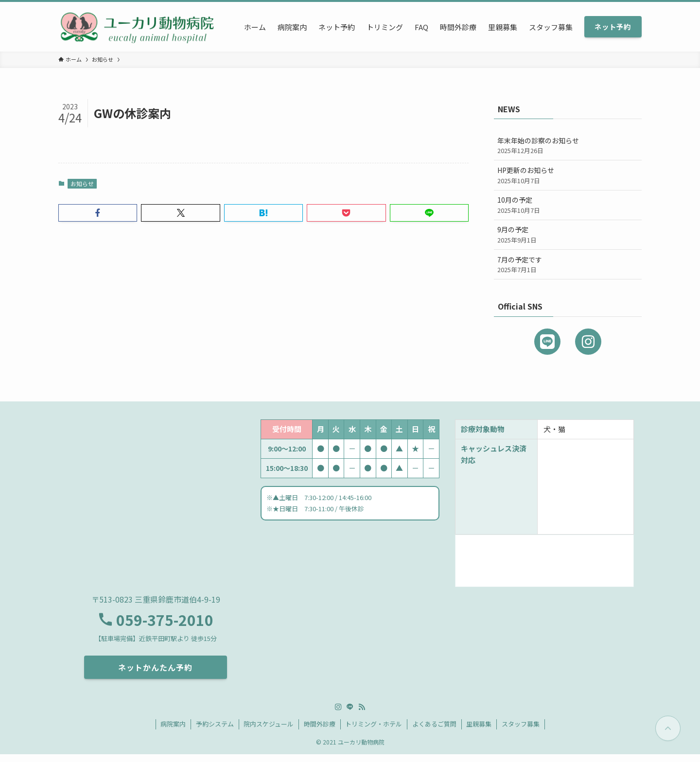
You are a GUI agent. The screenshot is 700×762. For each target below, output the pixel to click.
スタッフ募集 (521, 732)
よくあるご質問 (434, 732)
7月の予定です (568, 265)
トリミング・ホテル (374, 732)
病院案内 (173, 732)
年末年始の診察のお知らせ (568, 146)
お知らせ (82, 183)
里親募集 (479, 732)
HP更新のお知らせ (568, 175)
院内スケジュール (269, 732)
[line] (350, 715)
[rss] (362, 715)
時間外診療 (320, 732)
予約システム (215, 732)
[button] (98, 213)
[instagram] (338, 715)
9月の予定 (568, 234)
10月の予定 (568, 205)
